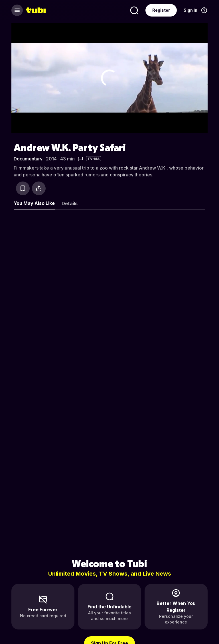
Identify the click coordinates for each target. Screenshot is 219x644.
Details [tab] (70, 203)
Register (161, 10)
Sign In (190, 10)
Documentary (28, 159)
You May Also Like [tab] (34, 203)
